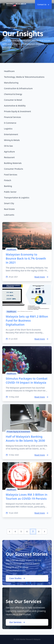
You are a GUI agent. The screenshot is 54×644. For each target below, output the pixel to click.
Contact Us (43, 5)
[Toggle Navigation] (4, 5)
